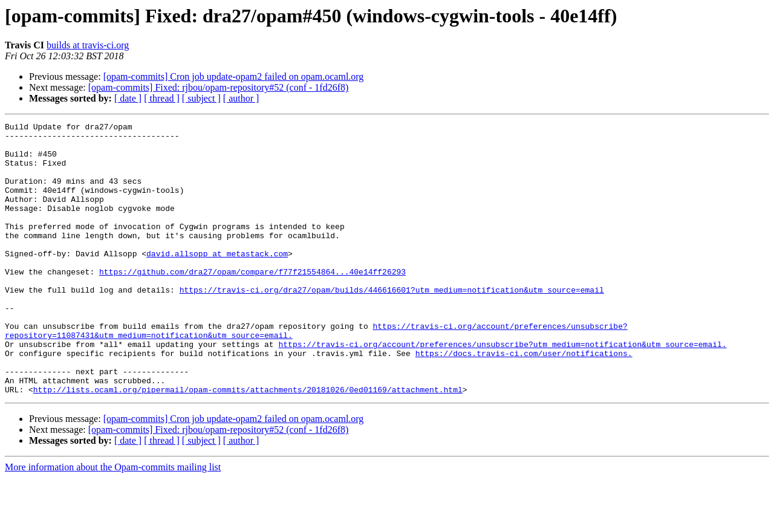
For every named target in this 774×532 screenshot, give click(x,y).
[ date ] (128, 98)
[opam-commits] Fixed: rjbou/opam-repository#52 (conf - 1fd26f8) (219, 87)
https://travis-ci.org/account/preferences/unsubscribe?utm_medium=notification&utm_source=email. (502, 389)
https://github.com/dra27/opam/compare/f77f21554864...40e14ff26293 (252, 302)
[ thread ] (162, 98)
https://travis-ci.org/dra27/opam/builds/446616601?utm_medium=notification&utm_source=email (392, 324)
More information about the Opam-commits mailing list (113, 521)
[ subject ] (201, 98)
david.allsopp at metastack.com (217, 281)
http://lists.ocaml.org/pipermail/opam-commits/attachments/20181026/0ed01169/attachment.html (248, 444)
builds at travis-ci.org (88, 45)
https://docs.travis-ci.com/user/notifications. (524, 400)
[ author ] (241, 98)
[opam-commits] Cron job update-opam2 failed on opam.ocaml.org (234, 76)
